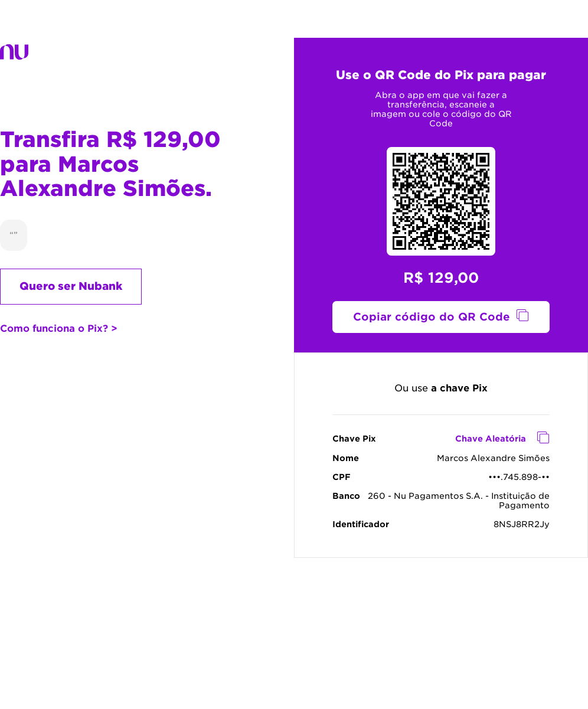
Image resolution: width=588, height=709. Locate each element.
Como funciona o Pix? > (59, 329)
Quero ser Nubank (71, 286)
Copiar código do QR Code (432, 317)
